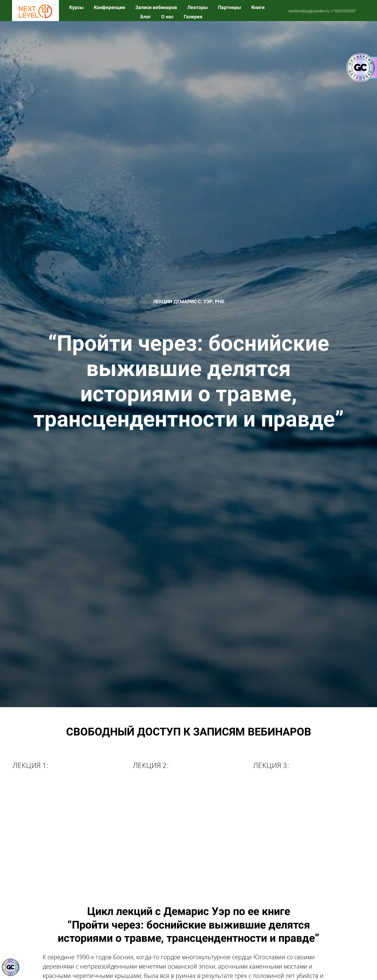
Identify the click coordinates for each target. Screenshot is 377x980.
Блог (146, 17)
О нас (168, 17)
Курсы (77, 7)
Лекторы (198, 7)
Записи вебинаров (157, 7)
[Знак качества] (11, 967)
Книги (258, 7)
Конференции (110, 7)
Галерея (193, 17)
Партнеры (230, 7)
